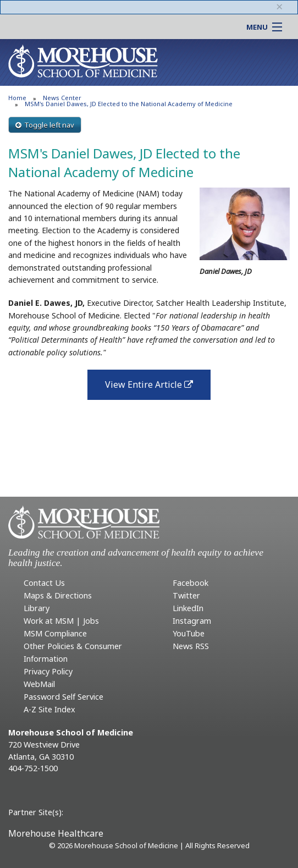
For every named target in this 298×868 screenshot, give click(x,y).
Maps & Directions (58, 595)
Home (17, 98)
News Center (62, 98)
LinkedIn (188, 608)
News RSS (191, 646)
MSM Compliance (55, 633)
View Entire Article (158, 388)
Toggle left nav (45, 125)
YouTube (189, 633)
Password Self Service (64, 697)
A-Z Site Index (49, 709)
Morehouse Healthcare (56, 833)
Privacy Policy (48, 671)
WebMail (39, 684)
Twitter (186, 595)
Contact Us (44, 583)
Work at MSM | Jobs (61, 621)
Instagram (192, 621)
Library (37, 608)
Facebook (191, 583)
